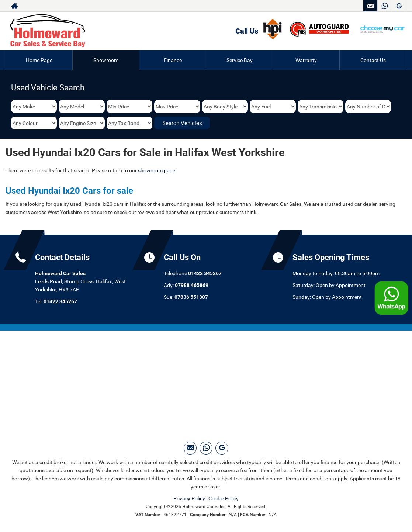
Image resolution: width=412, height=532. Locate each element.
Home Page (39, 60)
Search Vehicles (182, 123)
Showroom (106, 60)
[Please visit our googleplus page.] (399, 6)
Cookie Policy (224, 498)
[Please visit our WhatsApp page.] (385, 6)
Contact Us (373, 60)
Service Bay (240, 60)
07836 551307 (191, 297)
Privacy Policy (189, 498)
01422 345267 (60, 301)
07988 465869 (192, 285)
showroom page (157, 170)
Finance (173, 60)
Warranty (306, 60)
